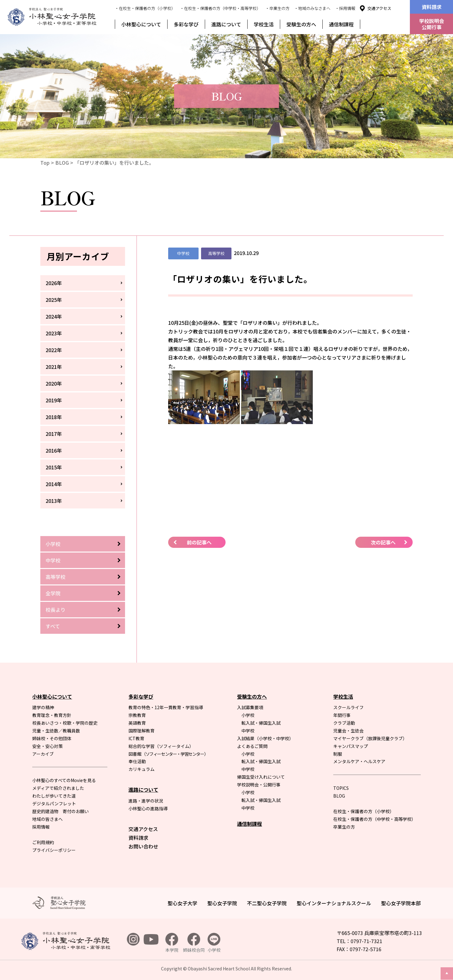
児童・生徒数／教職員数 (56, 731)
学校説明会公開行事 (432, 24)
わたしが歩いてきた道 (54, 796)
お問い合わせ (143, 846)
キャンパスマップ (351, 746)
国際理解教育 (141, 731)
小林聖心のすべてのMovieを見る (64, 780)
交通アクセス (379, 8)
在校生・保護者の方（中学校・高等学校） (375, 819)
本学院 (172, 943)
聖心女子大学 (182, 903)
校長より (56, 610)
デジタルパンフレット (54, 803)
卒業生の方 (344, 827)
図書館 (168, 754)
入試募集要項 (250, 707)
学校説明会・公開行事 (259, 785)
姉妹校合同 (194, 943)
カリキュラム (141, 769)
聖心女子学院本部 (401, 903)
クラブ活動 (344, 723)
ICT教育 (136, 738)
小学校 (53, 544)
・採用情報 (345, 8)
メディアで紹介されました (58, 788)
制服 (338, 754)
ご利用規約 (43, 842)
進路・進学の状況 (146, 801)
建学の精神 (43, 707)
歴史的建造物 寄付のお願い (61, 811)
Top (45, 163)
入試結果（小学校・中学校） (265, 738)
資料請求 (432, 7)
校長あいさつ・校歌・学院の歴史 (65, 723)
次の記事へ (383, 542)
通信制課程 (341, 24)
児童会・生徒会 (348, 731)
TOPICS (341, 788)
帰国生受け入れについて (261, 777)
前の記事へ (199, 542)
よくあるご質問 (252, 746)
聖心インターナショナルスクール (334, 903)
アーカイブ (43, 754)
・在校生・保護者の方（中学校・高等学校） (220, 8)
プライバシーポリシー (54, 850)
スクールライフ (348, 707)
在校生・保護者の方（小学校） (364, 811)
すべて (53, 626)
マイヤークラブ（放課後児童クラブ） (370, 738)
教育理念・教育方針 (52, 715)
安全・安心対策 (47, 746)
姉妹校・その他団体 (52, 738)
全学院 (53, 593)
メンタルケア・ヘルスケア (359, 761)
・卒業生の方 (277, 8)
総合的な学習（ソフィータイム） (161, 746)
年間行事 (342, 715)
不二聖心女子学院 (267, 903)
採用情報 (41, 827)
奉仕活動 (137, 761)
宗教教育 (137, 715)
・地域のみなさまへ (312, 8)
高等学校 (56, 577)
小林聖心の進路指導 (148, 808)
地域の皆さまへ (47, 819)
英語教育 (137, 723)
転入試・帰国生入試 (261, 723)
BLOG (62, 163)
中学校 (53, 560)
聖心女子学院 (222, 903)
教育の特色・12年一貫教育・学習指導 (166, 707)
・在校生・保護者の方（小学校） (145, 8)
